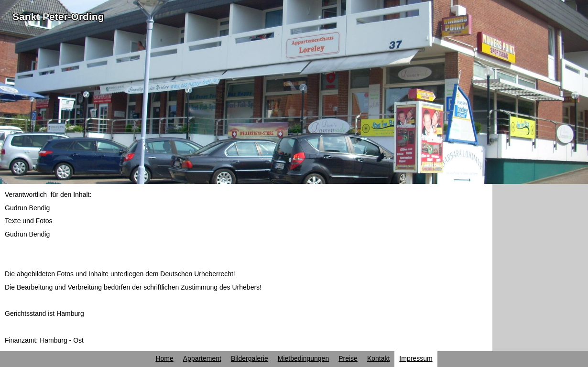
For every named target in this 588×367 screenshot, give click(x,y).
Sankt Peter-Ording (58, 16)
